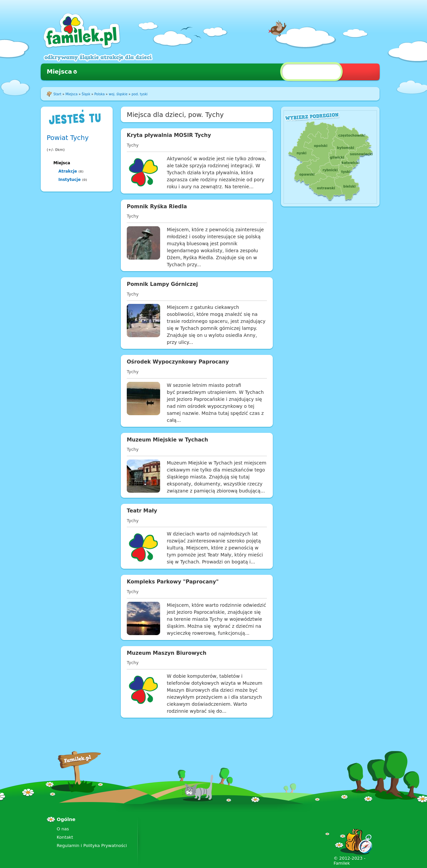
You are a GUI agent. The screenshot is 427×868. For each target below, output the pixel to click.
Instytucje (70, 180)
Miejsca (59, 71)
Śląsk (86, 94)
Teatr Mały (142, 511)
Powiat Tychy (68, 138)
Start (57, 94)
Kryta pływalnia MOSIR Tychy (169, 135)
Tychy (133, 145)
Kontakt (65, 837)
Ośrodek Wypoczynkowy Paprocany (178, 362)
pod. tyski (139, 94)
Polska (100, 94)
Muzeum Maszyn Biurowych (167, 653)
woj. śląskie (118, 94)
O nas (63, 829)
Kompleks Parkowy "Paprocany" (173, 582)
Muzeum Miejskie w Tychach (167, 440)
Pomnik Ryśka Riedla (157, 207)
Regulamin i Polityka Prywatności (92, 846)
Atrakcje (68, 171)
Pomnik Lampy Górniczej (162, 284)
